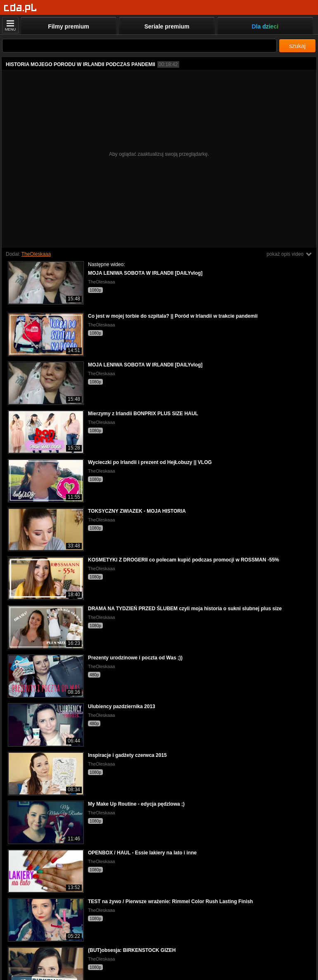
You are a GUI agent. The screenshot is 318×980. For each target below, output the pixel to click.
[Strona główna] (20, 8)
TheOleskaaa (36, 254)
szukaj (297, 46)
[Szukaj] (139, 46)
